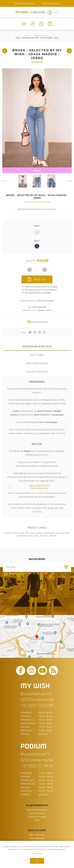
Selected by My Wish (40, 202)
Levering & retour (37, 813)
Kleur (36, 240)
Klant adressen (37, 838)
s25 (42, 536)
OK (37, 861)
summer (8, 533)
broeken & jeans (25, 536)
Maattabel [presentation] (37, 355)
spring (34, 533)
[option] (23, 181)
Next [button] (69, 181)
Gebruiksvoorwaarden (37, 810)
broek (22, 533)
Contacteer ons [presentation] (37, 372)
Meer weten (37, 854)
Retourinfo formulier (40, 486)
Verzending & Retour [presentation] (37, 347)
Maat (36, 226)
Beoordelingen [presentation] (37, 363)
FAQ (37, 820)
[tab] (37, 347)
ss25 (51, 536)
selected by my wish (54, 533)
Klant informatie (37, 835)
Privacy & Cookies (37, 817)
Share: (24, 332)
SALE (37, 170)
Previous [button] (5, 181)
